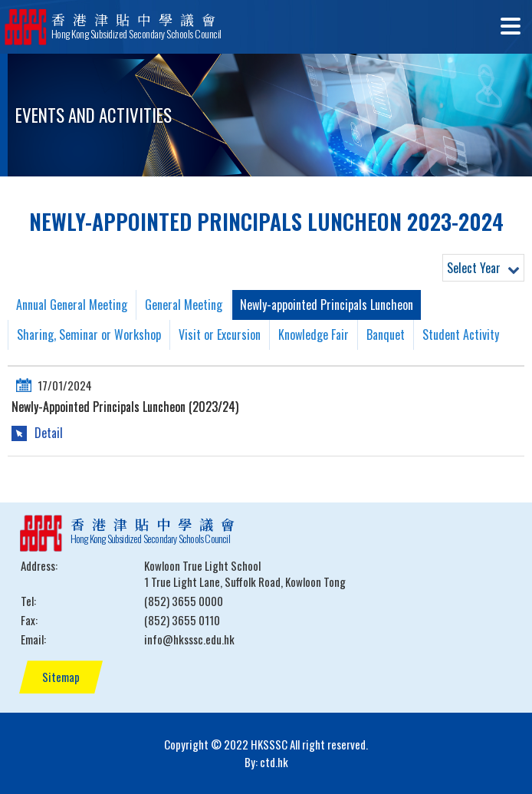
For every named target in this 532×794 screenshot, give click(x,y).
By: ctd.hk (266, 762)
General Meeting (184, 305)
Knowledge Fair (314, 334)
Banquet (386, 334)
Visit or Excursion (220, 334)
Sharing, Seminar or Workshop (89, 334)
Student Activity (461, 334)
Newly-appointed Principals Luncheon (327, 305)
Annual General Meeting (72, 305)
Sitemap (61, 677)
